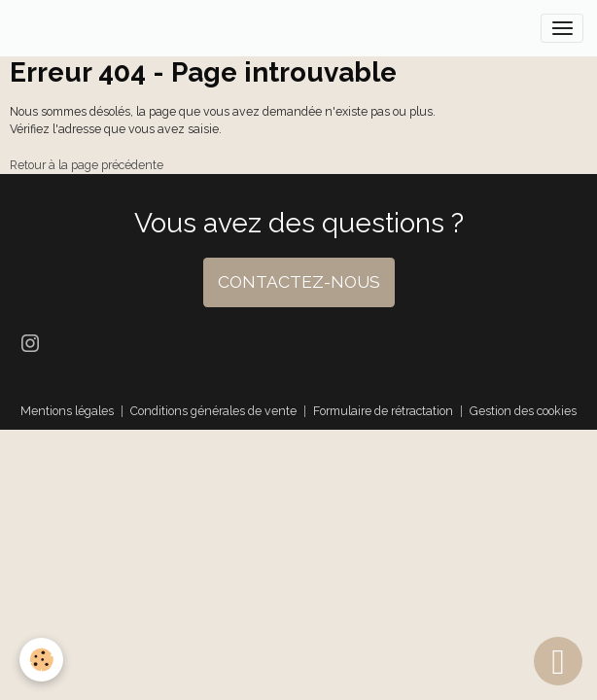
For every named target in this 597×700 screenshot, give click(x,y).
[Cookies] (41, 660)
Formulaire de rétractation (383, 411)
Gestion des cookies (523, 411)
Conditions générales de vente (213, 411)
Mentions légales (67, 411)
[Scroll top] (558, 661)
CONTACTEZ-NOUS (299, 282)
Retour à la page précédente (87, 165)
